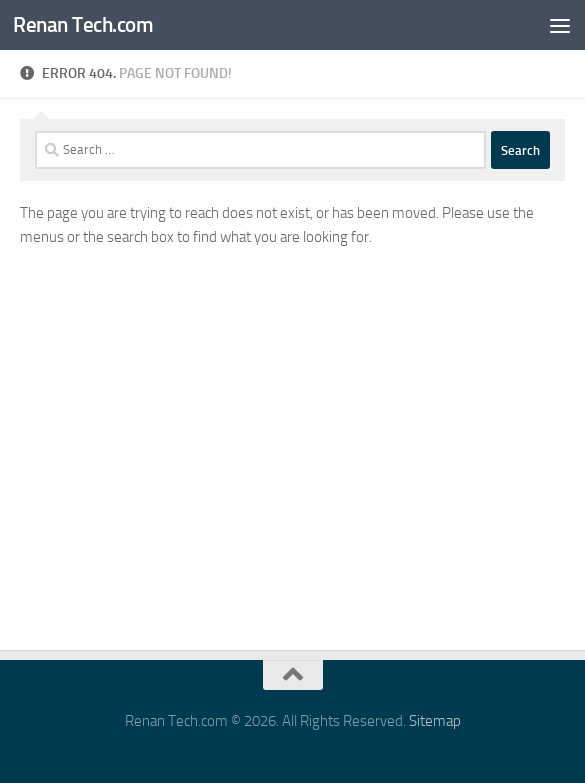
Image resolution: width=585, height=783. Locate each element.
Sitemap (435, 721)
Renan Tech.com (83, 24)
